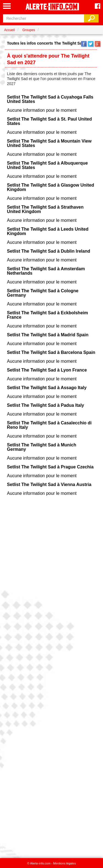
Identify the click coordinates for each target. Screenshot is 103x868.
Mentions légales (64, 863)
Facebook (84, 44)
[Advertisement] (51, 675)
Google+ (98, 44)
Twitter (91, 44)
